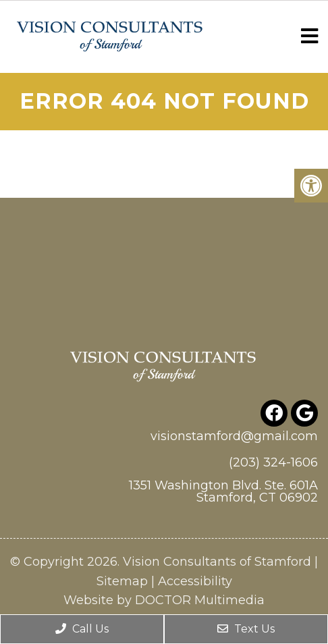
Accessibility (195, 581)
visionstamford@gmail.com (234, 436)
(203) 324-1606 (273, 462)
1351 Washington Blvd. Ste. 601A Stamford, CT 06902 (223, 491)
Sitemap (122, 581)
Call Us (82, 629)
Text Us (246, 629)
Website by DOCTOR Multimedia (164, 600)
